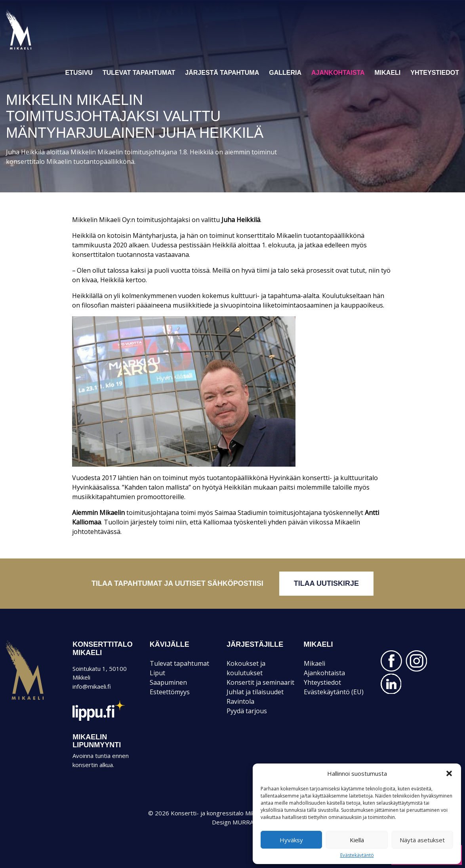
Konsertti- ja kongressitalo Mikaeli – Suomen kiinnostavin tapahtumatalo (32, 49)
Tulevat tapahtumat (139, 73)
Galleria (285, 73)
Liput (157, 673)
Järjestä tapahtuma (222, 73)
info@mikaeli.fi (92, 686)
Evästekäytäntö (357, 855)
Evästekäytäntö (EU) (334, 692)
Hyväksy (291, 840)
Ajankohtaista (338, 73)
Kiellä (357, 840)
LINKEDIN (391, 684)
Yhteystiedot (435, 73)
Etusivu (79, 73)
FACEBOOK (391, 661)
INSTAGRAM (416, 661)
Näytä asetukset (422, 840)
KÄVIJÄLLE (170, 644)
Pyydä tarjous (247, 711)
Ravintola (240, 701)
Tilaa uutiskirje (326, 583)
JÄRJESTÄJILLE (255, 644)
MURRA (243, 822)
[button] (449, 773)
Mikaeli (388, 73)
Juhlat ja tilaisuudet (255, 692)
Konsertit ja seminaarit (260, 682)
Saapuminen (168, 682)
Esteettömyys (170, 692)
